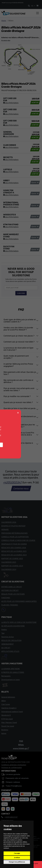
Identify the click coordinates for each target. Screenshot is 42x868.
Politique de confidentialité (12, 767)
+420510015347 (13, 482)
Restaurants (6, 676)
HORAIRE (5, 529)
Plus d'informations (11, 103)
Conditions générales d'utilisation (14, 765)
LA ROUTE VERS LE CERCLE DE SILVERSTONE (19, 622)
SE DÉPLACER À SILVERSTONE (13, 626)
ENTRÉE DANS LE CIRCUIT (12, 587)
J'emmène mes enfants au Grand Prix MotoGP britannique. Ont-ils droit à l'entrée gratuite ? (19, 435)
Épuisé (35, 182)
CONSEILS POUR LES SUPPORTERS (15, 537)
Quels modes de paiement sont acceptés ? (16, 357)
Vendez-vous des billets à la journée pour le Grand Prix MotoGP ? (18, 329)
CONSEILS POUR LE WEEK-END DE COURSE (18, 540)
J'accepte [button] (17, 853)
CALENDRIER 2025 (9, 562)
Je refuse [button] (17, 858)
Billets (21, 745)
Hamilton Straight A (9, 708)
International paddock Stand (12, 712)
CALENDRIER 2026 (9, 522)
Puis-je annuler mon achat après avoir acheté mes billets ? (19, 389)
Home (4, 21)
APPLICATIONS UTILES (10, 651)
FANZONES (6, 598)
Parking (4, 629)
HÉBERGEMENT (8, 644)
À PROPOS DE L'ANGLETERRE (13, 672)
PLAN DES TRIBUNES (10, 605)
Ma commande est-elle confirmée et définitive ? (18, 381)
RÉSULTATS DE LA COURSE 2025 (14, 551)
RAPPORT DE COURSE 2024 (12, 566)
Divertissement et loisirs (11, 680)
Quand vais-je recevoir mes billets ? (18, 402)
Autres (4, 733)
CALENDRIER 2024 (9, 569)
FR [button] (32, 6)
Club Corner (6, 704)
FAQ (21, 741)
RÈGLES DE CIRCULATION (11, 640)
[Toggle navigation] (38, 13)
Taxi (3, 633)
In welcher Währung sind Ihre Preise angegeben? (18, 365)
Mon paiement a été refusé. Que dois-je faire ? (20, 373)
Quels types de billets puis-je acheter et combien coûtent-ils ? (20, 320)
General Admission (8, 697)
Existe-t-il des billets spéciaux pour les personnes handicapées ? (19, 426)
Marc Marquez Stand (9, 722)
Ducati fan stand (8, 726)
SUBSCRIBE (21, 293)
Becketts (5, 730)
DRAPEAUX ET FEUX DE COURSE (14, 544)
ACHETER (35, 102)
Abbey (4, 701)
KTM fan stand (7, 719)
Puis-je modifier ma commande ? (17, 396)
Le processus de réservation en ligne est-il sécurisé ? (18, 349)
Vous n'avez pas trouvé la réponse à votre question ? (18, 444)
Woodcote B (6, 715)
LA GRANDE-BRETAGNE (11, 669)
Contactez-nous (21, 488)
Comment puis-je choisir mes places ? (19, 336)
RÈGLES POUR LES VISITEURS (13, 594)
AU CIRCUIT (6, 648)
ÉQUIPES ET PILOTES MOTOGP (13, 526)
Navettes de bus (8, 637)
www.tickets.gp (21, 748)
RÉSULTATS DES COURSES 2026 (14, 548)
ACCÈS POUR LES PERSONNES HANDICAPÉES (19, 601)
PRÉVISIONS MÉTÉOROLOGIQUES (14, 533)
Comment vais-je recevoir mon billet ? (19, 342)
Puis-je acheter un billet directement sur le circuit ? (20, 417)
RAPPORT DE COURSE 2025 (12, 558)
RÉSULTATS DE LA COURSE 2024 (14, 555)
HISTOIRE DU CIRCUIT (10, 590)
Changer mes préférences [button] (17, 862)
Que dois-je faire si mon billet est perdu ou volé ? (20, 409)
